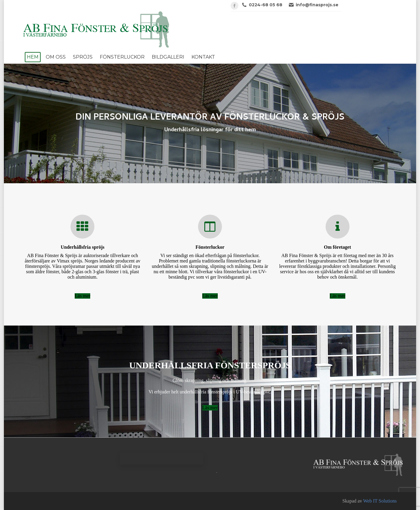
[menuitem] (33, 57)
